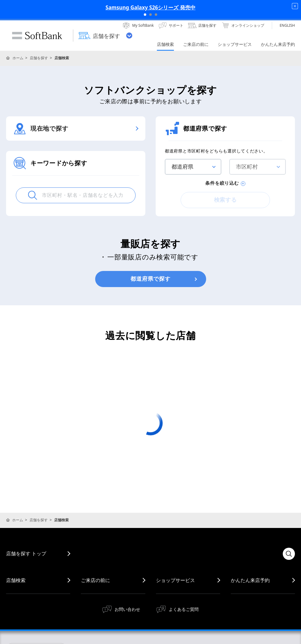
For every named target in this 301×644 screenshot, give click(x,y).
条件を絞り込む (225, 183)
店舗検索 (16, 580)
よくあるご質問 (184, 609)
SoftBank (37, 36)
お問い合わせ (127, 609)
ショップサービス (175, 580)
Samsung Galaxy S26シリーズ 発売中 (150, 7)
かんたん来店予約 (250, 580)
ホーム (18, 58)
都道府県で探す (150, 279)
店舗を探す (39, 58)
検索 (289, 554)
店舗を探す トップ (26, 553)
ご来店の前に (95, 580)
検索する (225, 200)
